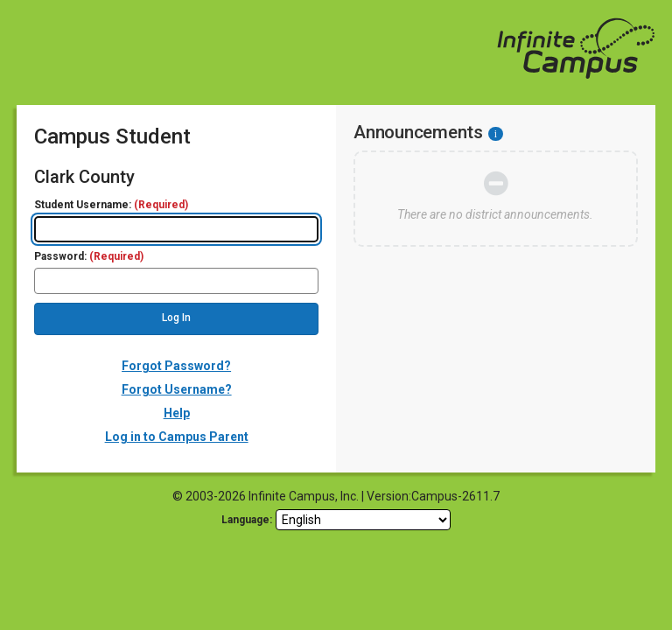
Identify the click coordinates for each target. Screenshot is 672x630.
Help (177, 413)
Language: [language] (247, 520)
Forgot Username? (177, 389)
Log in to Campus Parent (177, 437)
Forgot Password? (176, 366)
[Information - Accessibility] (496, 134)
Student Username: (111, 205)
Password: (89, 257)
